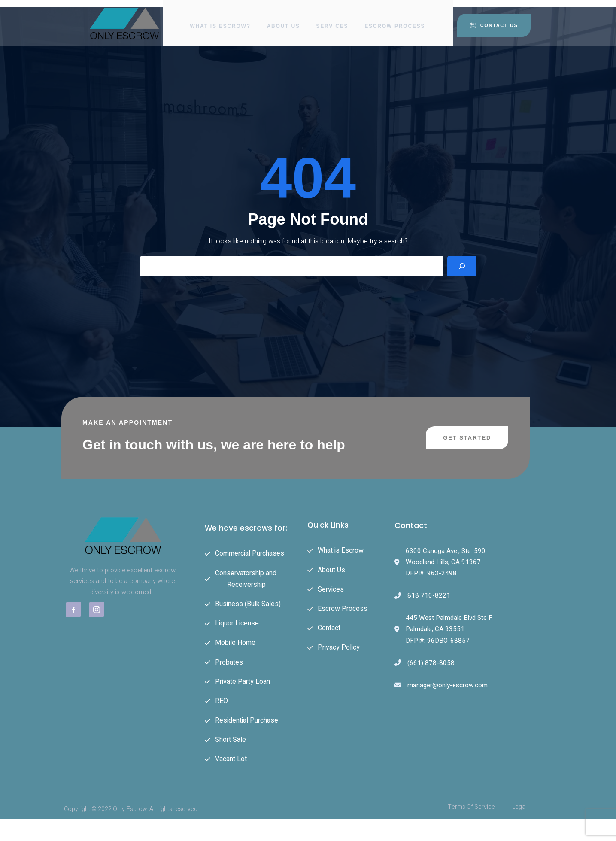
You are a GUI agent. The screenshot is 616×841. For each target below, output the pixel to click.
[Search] (462, 275)
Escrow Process (397, 19)
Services (333, 19)
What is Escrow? (219, 19)
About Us (284, 19)
